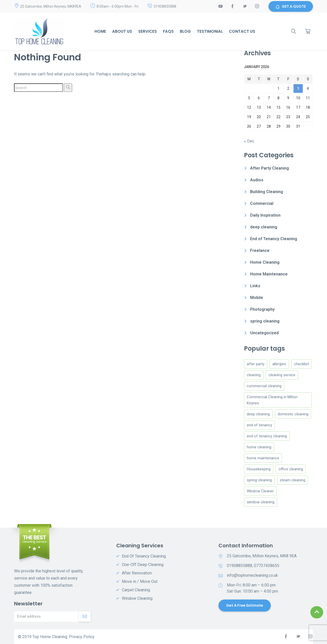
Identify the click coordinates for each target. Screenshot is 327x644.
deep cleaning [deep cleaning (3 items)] (258, 414)
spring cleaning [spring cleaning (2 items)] (259, 480)
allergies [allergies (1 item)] (279, 364)
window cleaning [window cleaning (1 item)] (261, 502)
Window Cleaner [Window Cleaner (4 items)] (260, 491)
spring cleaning (265, 321)
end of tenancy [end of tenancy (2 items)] (259, 425)
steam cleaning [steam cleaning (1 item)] (293, 480)
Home (100, 31)
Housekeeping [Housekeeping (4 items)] (259, 469)
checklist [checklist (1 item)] (301, 364)
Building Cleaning (267, 192)
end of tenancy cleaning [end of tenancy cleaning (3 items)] (267, 436)
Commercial (262, 203)
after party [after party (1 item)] (256, 364)
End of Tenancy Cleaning (274, 239)
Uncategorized (264, 333)
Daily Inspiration (265, 215)
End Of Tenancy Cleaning (144, 556)
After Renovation (137, 573)
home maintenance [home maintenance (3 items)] (263, 458)
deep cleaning (264, 227)
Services (148, 31)
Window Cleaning (137, 598)
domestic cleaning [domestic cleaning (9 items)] (293, 414)
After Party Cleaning (270, 168)
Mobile (257, 298)
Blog (185, 31)
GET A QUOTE (291, 6)
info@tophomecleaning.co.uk (252, 575)
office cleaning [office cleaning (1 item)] (291, 469)
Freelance (260, 251)
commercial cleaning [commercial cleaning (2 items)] (264, 386)
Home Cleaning (265, 262)
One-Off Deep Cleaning (143, 565)
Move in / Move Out (140, 581)
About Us (122, 31)
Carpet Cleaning (136, 590)
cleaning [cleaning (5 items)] (254, 375)
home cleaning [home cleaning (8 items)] (259, 447)
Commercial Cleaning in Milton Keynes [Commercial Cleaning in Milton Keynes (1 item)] (272, 400)
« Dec (249, 141)
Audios (257, 180)
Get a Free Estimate (245, 605)
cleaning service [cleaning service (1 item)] (282, 375)
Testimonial (210, 31)
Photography (262, 309)
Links (255, 286)
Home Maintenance (269, 274)
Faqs (168, 31)
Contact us (242, 31)
